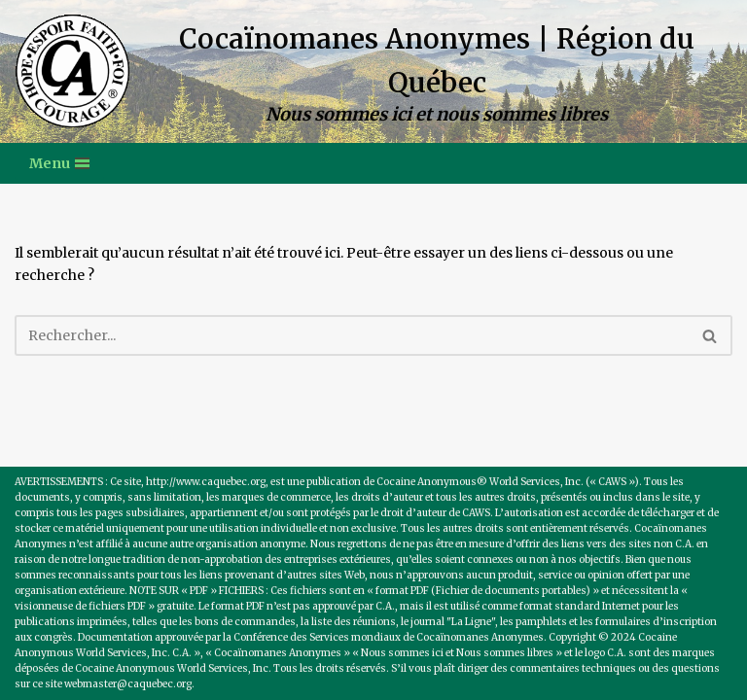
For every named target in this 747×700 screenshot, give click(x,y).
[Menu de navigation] (59, 163)
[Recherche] (352, 335)
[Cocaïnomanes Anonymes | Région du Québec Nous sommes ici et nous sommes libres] (373, 71)
